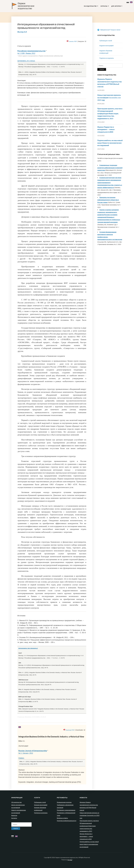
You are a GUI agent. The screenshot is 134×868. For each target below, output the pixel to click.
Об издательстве (90, 6)
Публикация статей (106, 41)
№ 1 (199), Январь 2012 (26, 53)
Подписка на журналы (107, 58)
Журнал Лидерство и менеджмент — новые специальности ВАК (106, 129)
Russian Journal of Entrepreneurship (33, 751)
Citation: (21, 758)
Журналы (104, 6)
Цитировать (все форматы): (28, 648)
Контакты (14, 818)
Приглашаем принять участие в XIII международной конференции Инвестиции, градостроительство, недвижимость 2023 (110, 114)
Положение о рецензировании (66, 810)
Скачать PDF (73, 41)
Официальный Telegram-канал (109, 30)
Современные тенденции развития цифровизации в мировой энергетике (110, 168)
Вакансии (14, 815)
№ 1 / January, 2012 (26, 753)
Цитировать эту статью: (26, 61)
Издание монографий (106, 46)
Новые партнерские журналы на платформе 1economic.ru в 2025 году (109, 98)
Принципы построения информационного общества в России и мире (108, 200)
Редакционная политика (64, 802)
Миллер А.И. (22, 32)
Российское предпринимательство (31, 51)
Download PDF (70, 730)
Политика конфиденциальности (67, 821)
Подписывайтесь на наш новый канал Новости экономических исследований (110, 143)
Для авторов (116, 6)
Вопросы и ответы (62, 818)
